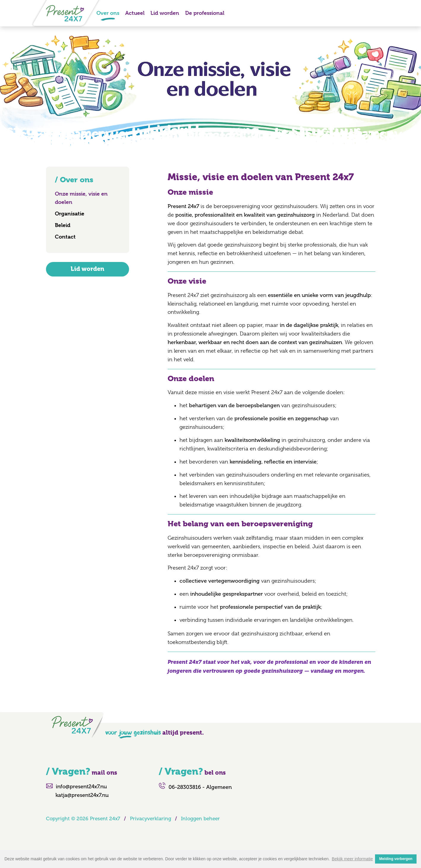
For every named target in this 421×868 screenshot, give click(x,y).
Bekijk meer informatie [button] (352, 859)
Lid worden (165, 13)
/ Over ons (74, 180)
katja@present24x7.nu (82, 795)
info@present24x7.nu (81, 787)
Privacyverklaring (151, 819)
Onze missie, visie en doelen (81, 198)
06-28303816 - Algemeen (200, 787)
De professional (205, 13)
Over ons (108, 13)
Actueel (135, 13)
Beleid (63, 225)
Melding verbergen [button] (396, 859)
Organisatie (70, 214)
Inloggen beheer (200, 819)
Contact (65, 237)
